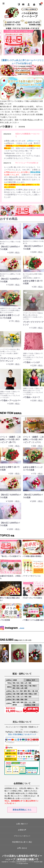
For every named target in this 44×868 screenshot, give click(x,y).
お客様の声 (22, 830)
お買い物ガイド (22, 824)
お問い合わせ (22, 848)
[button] (3, 43)
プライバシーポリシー (22, 836)
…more (21, 628)
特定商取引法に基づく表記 (22, 842)
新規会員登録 (35, 172)
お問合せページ (33, 141)
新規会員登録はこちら (22, 810)
